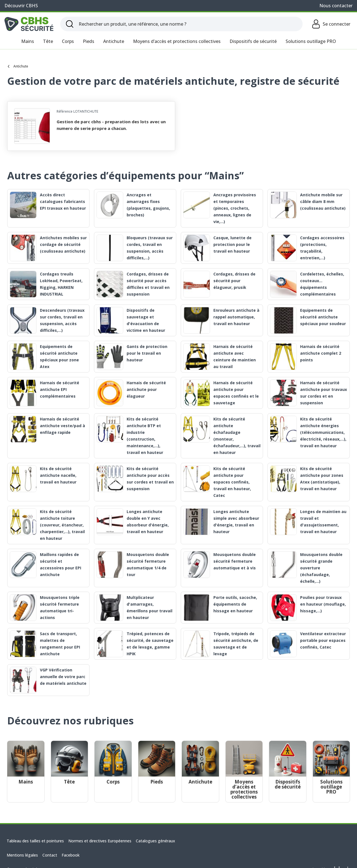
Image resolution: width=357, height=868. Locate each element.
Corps (68, 41)
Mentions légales (22, 855)
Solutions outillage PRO (311, 41)
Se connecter (331, 24)
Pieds (89, 41)
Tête (48, 41)
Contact (50, 855)
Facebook (71, 855)
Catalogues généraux (155, 841)
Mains (28, 41)
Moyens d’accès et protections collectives (177, 41)
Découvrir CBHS (21, 6)
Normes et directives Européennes (100, 841)
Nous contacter (336, 6)
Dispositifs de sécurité (253, 41)
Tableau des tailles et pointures (35, 841)
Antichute (114, 41)
